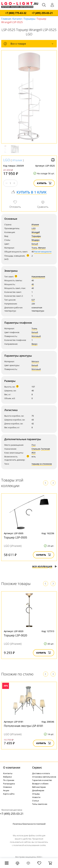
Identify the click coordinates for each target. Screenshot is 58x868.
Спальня (36, 449)
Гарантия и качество (42, 780)
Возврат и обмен (40, 784)
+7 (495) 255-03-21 (42, 13)
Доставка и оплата (41, 773)
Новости (36, 797)
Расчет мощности (43, 252)
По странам (9, 780)
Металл (42, 248)
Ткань (34, 248)
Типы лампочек (40, 804)
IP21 (34, 453)
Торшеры (29, 19)
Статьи (35, 801)
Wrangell (36, 232)
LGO (7, 160)
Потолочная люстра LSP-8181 (24, 726)
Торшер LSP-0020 (15, 635)
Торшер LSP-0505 (15, 537)
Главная (6, 19)
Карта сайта (9, 794)
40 (33, 284)
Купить (44, 183)
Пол (34, 445)
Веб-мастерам (39, 787)
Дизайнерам (38, 790)
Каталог (17, 19)
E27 (33, 300)
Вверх (34, 344)
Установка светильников (44, 777)
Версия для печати (53, 160)
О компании (12, 767)
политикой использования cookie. (30, 845)
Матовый (36, 336)
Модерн (35, 240)
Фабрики (7, 777)
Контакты (8, 773)
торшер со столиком (42, 464)
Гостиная (45, 449)
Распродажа (9, 784)
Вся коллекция (45, 566)
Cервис (37, 767)
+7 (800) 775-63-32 (16, 13)
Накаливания (38, 277)
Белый (35, 244)
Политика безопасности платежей (29, 824)
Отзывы (36, 794)
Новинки (7, 787)
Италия (17, 160)
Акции (6, 790)
